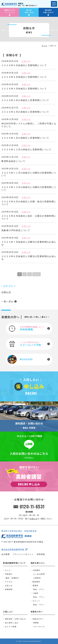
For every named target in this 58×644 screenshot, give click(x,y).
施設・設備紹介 (12, 578)
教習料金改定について (13, 161)
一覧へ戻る (7, 301)
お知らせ (26, 61)
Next (37, 274)
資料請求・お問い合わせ (15, 619)
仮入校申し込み (12, 623)
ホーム (8, 570)
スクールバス (39, 627)
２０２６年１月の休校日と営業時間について (25, 138)
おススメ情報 (11, 627)
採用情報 (41, 554)
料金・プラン (39, 589)
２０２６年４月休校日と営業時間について (24, 89)
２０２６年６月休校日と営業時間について (24, 65)
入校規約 (37, 578)
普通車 (35, 586)
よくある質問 (39, 574)
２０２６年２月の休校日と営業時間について (25, 112)
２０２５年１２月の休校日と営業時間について (26, 150)
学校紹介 (9, 574)
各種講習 (9, 589)
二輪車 (35, 593)
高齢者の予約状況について (16, 230)
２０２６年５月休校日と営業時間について (24, 77)
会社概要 (6, 554)
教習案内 (36, 582)
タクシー (36, 601)
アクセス (9, 582)
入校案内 (36, 570)
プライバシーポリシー (23, 554)
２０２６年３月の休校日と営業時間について (25, 100)
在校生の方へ (38, 619)
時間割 (36, 623)
